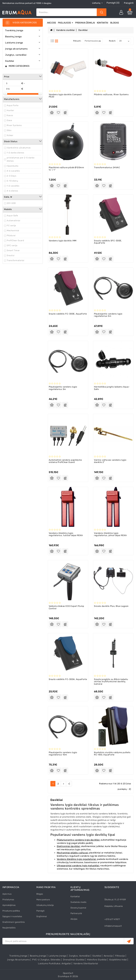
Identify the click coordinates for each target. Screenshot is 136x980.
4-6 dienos (12, 191)
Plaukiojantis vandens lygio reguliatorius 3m (63, 388)
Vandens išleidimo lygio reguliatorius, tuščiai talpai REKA (66, 534)
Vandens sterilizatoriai (86, 964)
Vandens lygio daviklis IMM (63, 241)
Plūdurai (11, 235)
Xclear (10, 135)
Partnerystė (76, 913)
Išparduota (12, 166)
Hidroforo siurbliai (97, 960)
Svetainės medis (78, 902)
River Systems (14, 125)
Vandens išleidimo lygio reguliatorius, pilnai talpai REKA (110, 534)
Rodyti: (113, 41)
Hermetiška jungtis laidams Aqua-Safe (112, 388)
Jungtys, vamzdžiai (79, 956)
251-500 (11, 203)
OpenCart (68, 973)
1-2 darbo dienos (15, 153)
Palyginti (129, 3)
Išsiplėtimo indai (118, 960)
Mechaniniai (13, 230)
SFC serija (12, 245)
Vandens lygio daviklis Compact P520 (65, 96)
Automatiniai (13, 221)
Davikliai (83, 30)
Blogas (115, 23)
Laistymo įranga (58, 956)
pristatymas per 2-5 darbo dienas (21, 159)
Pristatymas (8, 900)
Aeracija (108, 956)
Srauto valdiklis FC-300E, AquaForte (68, 314)
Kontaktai (103, 23)
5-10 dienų (12, 181)
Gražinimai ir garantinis (14, 922)
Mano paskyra (43, 900)
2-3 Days (12, 176)
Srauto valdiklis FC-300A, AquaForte (68, 679)
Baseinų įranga (38, 956)
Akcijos (52, 23)
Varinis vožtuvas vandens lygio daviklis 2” (110, 461)
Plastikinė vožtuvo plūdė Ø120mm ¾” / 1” (66, 169)
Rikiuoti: (77, 41)
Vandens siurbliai (65, 30)
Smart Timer (13, 250)
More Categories (19, 66)
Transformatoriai (15, 260)
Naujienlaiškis (9, 928)
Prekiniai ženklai (85, 23)
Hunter (10, 110)
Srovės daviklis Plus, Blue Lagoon (111, 606)
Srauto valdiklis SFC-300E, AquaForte (108, 242)
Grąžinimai (42, 916)
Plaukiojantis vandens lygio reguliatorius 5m (108, 315)
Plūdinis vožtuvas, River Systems (111, 94)
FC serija (11, 226)
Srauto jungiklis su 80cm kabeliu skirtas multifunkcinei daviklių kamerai (111, 682)
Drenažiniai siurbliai (74, 960)
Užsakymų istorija (45, 905)
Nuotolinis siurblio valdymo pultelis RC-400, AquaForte (112, 754)
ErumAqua (64, 976)
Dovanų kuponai (78, 908)
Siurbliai (97, 956)
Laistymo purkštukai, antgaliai (54, 964)
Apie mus (7, 894)
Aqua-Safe (12, 216)
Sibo (9, 130)
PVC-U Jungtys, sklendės (46, 960)
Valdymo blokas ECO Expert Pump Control (66, 607)
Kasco (10, 115)
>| (69, 784)
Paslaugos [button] (66, 23)
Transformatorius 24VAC (107, 167)
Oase (9, 120)
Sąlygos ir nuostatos (12, 916)
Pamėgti (40, 911)
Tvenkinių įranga (18, 956)
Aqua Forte (13, 105)
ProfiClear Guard (15, 240)
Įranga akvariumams (19, 960)
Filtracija (120, 956)
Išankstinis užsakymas (19, 148)
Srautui (11, 255)
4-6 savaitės (13, 171)
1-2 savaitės (13, 186)
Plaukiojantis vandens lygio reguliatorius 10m (63, 754)
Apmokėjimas (9, 905)
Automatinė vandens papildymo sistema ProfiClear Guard (65, 461)
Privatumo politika (11, 911)
